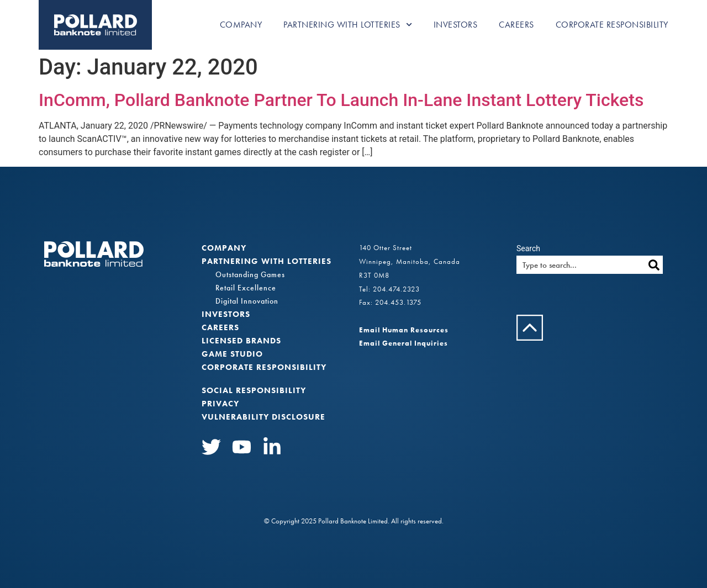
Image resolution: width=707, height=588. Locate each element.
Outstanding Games (250, 274)
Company (241, 25)
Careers (516, 25)
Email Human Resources (404, 330)
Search (528, 248)
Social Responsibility (254, 390)
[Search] (654, 265)
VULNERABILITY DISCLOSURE (263, 417)
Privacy (220, 404)
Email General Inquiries (403, 343)
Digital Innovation (247, 301)
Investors (456, 25)
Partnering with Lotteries (348, 25)
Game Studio (232, 354)
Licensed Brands (241, 341)
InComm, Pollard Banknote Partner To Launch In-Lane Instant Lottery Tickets (341, 100)
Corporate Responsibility (612, 25)
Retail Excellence (246, 288)
